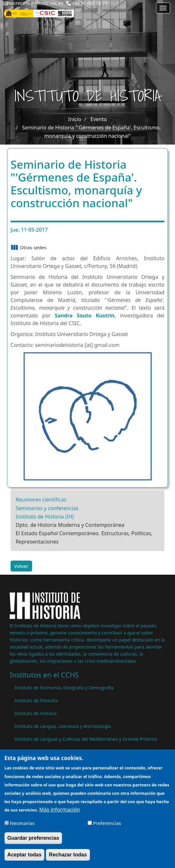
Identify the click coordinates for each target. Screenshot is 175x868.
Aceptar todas (25, 860)
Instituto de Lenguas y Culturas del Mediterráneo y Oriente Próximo (86, 739)
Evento (99, 119)
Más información (59, 815)
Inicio (75, 119)
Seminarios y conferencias (47, 508)
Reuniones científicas (41, 500)
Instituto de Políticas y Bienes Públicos (55, 752)
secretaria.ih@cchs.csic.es (36, 3)
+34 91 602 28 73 (90, 3)
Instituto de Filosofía (36, 700)
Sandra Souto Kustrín (85, 315)
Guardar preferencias (33, 843)
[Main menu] (163, 8)
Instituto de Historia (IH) (45, 517)
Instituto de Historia (35, 713)
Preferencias (107, 828)
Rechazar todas (68, 860)
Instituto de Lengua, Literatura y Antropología (63, 726)
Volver (21, 566)
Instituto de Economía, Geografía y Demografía (64, 688)
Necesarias (22, 828)
